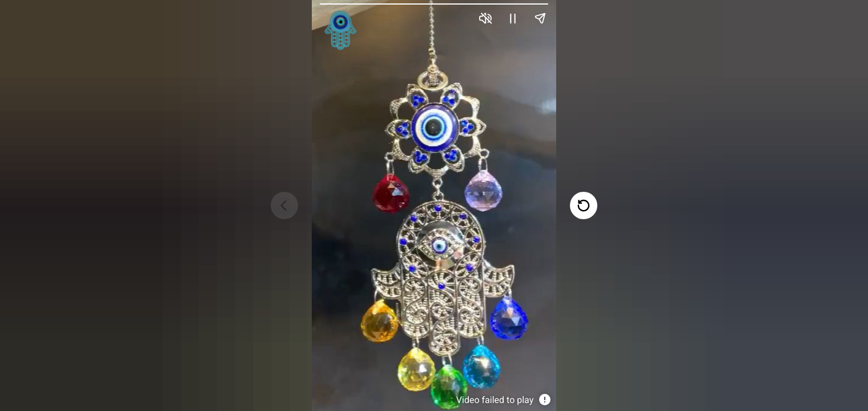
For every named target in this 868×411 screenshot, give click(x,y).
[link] (340, 30)
